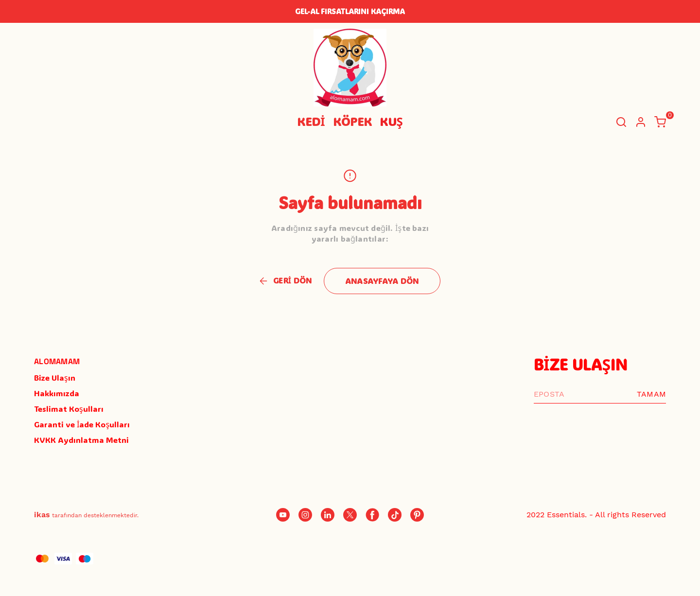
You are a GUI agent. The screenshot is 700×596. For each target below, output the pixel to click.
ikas (42, 515)
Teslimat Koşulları (69, 409)
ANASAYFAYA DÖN (382, 281)
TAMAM (651, 394)
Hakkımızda (57, 393)
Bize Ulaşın (55, 377)
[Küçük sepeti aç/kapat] (660, 122)
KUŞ (391, 121)
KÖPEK (352, 121)
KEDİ (311, 121)
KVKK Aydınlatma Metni (81, 440)
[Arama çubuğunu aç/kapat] (621, 122)
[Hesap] (641, 122)
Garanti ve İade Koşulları (82, 424)
